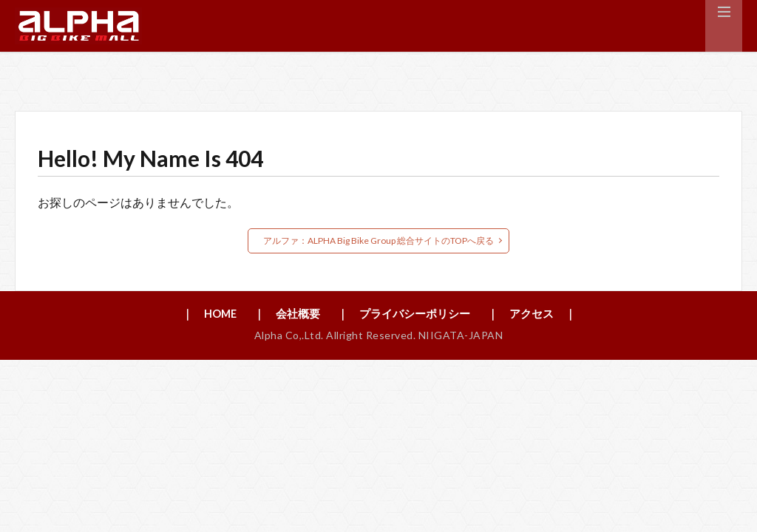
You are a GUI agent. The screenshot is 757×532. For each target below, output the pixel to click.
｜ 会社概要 (282, 314)
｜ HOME (200, 314)
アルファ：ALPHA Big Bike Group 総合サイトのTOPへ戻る (378, 241)
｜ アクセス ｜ (541, 314)
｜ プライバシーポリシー (406, 314)
